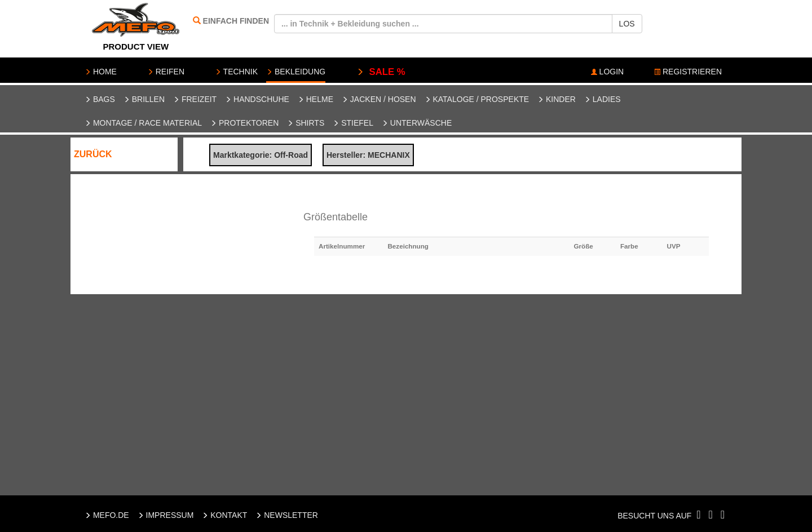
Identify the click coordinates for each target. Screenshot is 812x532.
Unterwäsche (417, 123)
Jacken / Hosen (379, 99)
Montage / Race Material (143, 123)
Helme (315, 99)
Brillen (144, 99)
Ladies (603, 99)
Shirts (306, 123)
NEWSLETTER (287, 515)
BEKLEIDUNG (296, 72)
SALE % (381, 72)
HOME (101, 72)
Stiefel (353, 123)
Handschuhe (257, 99)
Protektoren (244, 123)
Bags (100, 99)
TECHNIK (236, 72)
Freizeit (195, 99)
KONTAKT (224, 515)
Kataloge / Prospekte (477, 99)
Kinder (557, 99)
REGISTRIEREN (688, 72)
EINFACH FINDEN (236, 21)
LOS (627, 24)
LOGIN (607, 72)
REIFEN (166, 72)
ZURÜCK (93, 154)
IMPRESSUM (166, 515)
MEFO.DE (107, 515)
